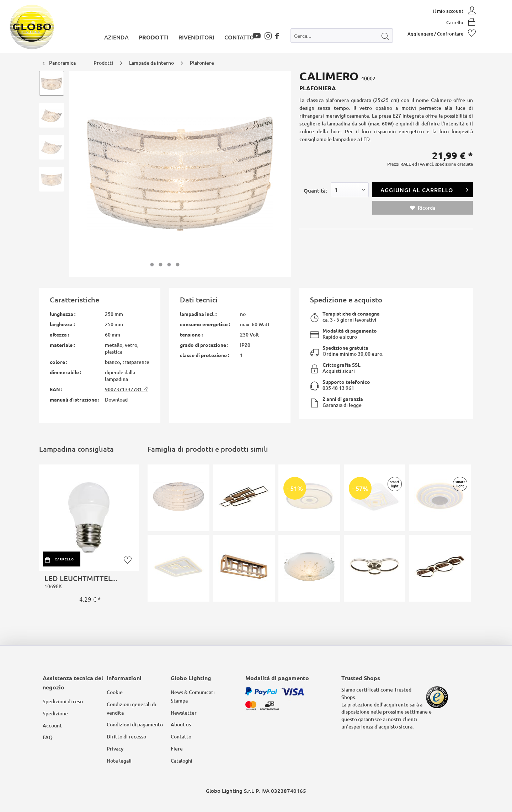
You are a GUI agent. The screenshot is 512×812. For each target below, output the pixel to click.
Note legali (119, 761)
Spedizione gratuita (345, 348)
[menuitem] (342, 37)
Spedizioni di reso (63, 701)
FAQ (48, 737)
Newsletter (184, 713)
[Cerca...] (342, 36)
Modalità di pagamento (350, 330)
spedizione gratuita (454, 164)
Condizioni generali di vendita (131, 708)
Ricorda (423, 208)
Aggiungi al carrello (425, 189)
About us (181, 724)
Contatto (181, 736)
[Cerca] (385, 36)
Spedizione (55, 713)
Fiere (177, 749)
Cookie (115, 692)
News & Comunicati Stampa (193, 696)
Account (52, 725)
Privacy (115, 749)
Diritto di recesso (126, 736)
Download (116, 400)
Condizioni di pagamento (135, 724)
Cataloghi (182, 761)
